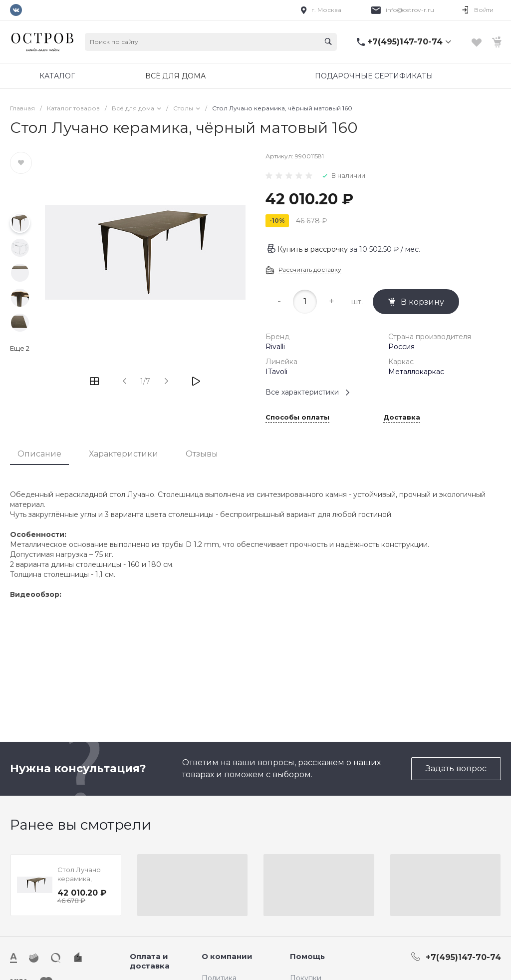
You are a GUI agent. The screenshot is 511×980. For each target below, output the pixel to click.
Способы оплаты (297, 418)
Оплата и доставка (150, 961)
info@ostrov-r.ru (410, 10)
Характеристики (124, 454)
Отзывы (202, 454)
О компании (227, 956)
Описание (39, 454)
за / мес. (385, 249)
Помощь (307, 956)
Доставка (402, 418)
